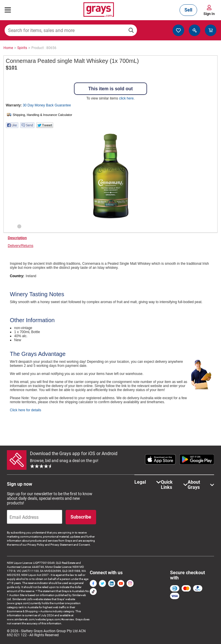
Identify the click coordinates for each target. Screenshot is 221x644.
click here (126, 98)
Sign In (209, 14)
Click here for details (25, 410)
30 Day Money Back (47, 105)
